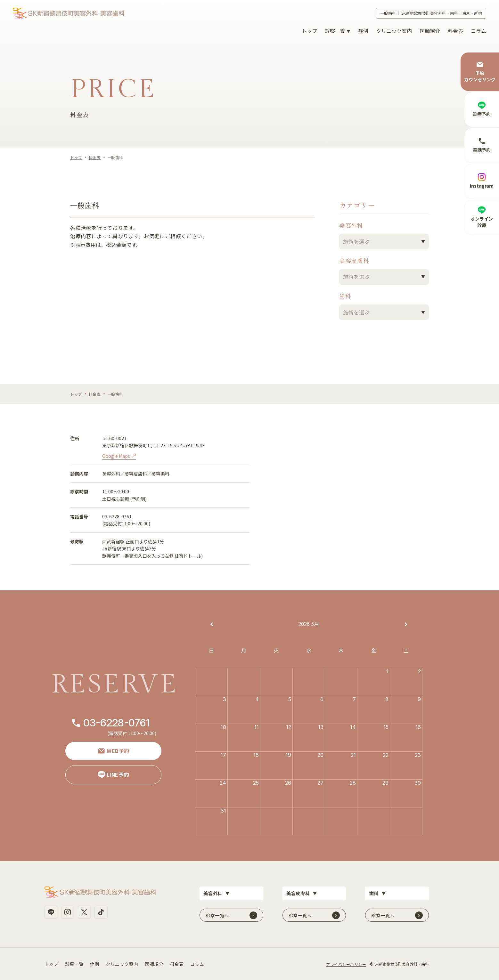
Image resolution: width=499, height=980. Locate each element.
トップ (309, 31)
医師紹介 (430, 31)
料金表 (455, 31)
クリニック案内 (394, 31)
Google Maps (116, 456)
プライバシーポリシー (346, 964)
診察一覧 (74, 963)
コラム (479, 31)
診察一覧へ (217, 915)
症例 (363, 31)
